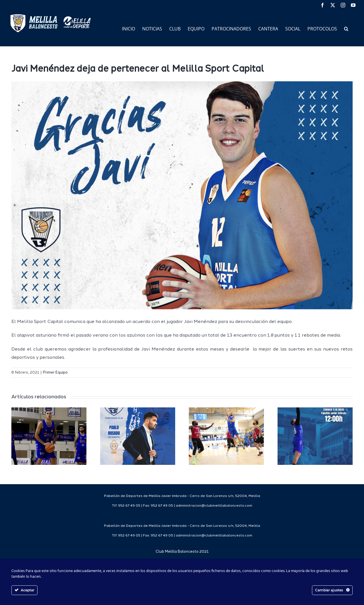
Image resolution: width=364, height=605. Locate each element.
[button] (346, 28)
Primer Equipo (55, 373)
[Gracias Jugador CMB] (182, 195)
